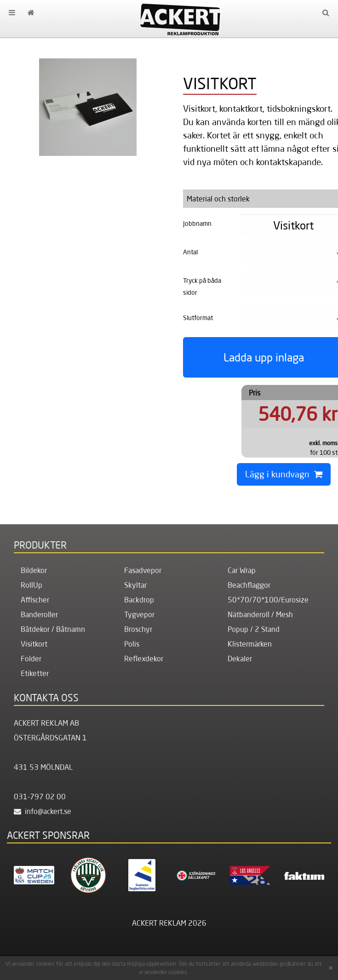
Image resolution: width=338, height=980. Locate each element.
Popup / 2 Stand (254, 629)
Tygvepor (139, 614)
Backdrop (139, 600)
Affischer (35, 600)
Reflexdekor (144, 659)
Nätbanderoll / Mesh (260, 614)
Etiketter (35, 673)
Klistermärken (250, 644)
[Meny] (12, 12)
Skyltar (135, 585)
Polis (132, 644)
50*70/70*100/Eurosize (268, 600)
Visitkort (34, 644)
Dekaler (240, 659)
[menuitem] (12, 12)
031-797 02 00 (40, 797)
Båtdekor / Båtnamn (53, 629)
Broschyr (138, 629)
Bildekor (34, 570)
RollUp (32, 585)
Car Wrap (242, 570)
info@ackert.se (43, 811)
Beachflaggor (249, 585)
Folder (31, 659)
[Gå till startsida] (31, 12)
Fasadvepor (143, 570)
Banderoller (39, 614)
